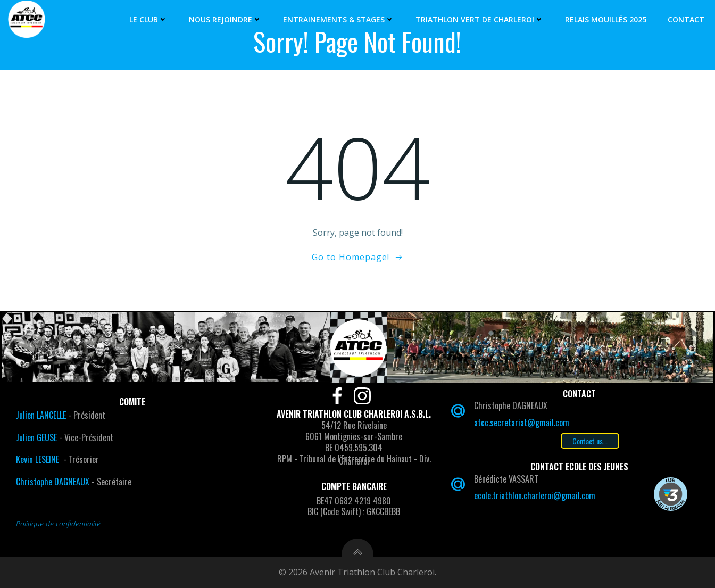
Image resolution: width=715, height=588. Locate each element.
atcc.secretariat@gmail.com (522, 423)
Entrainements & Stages (339, 19)
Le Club (148, 19)
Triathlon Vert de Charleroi (480, 19)
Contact (686, 19)
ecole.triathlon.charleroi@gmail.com (535, 495)
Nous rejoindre (225, 19)
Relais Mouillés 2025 (606, 19)
